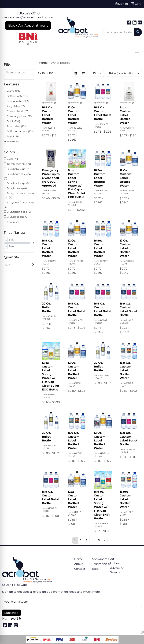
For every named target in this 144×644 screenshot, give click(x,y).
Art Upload (115, 561)
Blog (95, 569)
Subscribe (11, 613)
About (79, 564)
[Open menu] (137, 54)
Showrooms (99, 559)
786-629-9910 (28, 13)
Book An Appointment (28, 25)
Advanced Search (117, 570)
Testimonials (99, 564)
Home (79, 559)
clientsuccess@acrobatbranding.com (28, 17)
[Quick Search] (119, 32)
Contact (80, 569)
